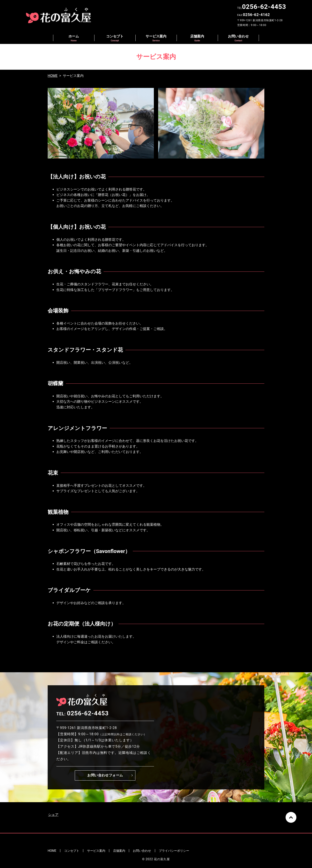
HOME (53, 76)
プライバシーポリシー (174, 851)
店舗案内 (197, 38)
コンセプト (115, 38)
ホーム (74, 38)
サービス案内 (156, 38)
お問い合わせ (238, 38)
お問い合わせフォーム (105, 775)
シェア (53, 815)
